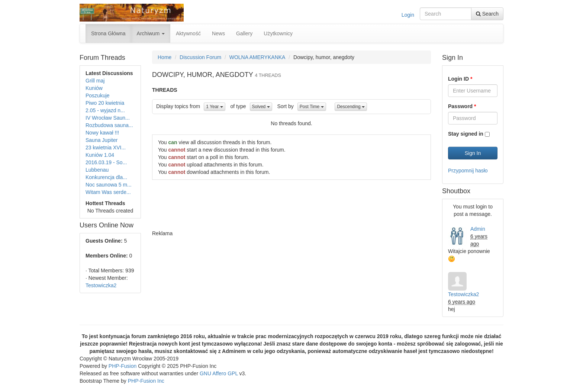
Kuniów (94, 88)
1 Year (214, 107)
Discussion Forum (200, 57)
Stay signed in (466, 134)
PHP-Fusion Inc (146, 381)
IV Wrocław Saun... (108, 118)
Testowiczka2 (101, 285)
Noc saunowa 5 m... (109, 185)
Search (487, 14)
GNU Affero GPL (219, 373)
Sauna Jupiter (102, 140)
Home (165, 57)
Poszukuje (98, 95)
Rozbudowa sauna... (109, 125)
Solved (261, 107)
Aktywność (188, 33)
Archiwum (151, 33)
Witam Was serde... (108, 192)
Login (408, 15)
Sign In (473, 153)
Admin (478, 229)
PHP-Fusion (123, 366)
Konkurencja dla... (106, 177)
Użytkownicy (278, 33)
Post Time (312, 107)
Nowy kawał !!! (102, 133)
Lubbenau (97, 170)
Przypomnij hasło (468, 171)
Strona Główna (108, 33)
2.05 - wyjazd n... (105, 110)
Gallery (244, 33)
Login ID (460, 79)
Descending (351, 107)
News (218, 33)
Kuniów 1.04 (100, 155)
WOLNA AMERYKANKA (257, 57)
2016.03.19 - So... (106, 162)
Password (462, 106)
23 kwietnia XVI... (106, 148)
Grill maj (95, 81)
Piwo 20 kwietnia (105, 103)
